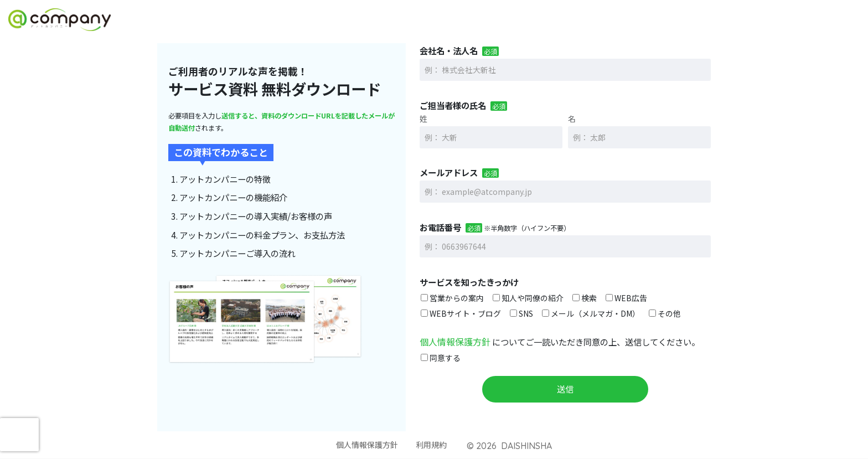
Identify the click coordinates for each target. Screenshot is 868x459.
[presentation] (19, 435)
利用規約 (433, 445)
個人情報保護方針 (453, 341)
